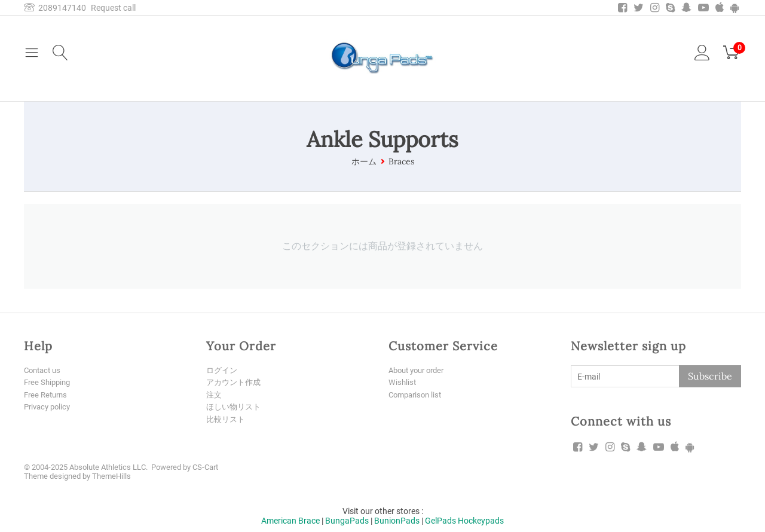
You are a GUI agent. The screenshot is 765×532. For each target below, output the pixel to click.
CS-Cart (205, 465)
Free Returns (48, 395)
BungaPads (347, 519)
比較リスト (227, 420)
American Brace (290, 519)
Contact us (44, 370)
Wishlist (403, 383)
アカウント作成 (235, 383)
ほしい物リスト (235, 407)
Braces (401, 161)
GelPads (440, 519)
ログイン (223, 370)
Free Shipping (49, 383)
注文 (215, 395)
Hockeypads (481, 519)
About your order (420, 370)
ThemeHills (111, 474)
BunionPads (397, 519)
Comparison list (417, 395)
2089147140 (55, 8)
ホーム (364, 161)
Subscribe (710, 376)
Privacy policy (49, 407)
